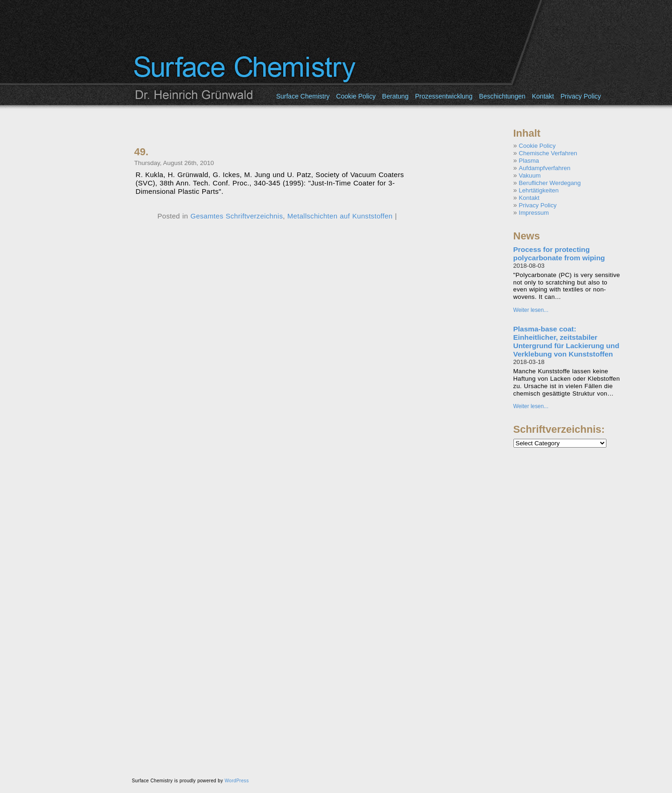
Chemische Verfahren (548, 153)
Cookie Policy (356, 96)
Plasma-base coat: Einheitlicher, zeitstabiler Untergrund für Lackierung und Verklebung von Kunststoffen (566, 341)
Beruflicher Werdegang (550, 183)
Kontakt (543, 96)
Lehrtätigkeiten (539, 190)
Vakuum (530, 175)
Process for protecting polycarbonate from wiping (559, 254)
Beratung (396, 96)
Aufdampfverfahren (545, 168)
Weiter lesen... (531, 310)
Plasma (529, 161)
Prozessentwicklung (444, 96)
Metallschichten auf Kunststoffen (340, 216)
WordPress (237, 781)
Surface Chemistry (303, 96)
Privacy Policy (581, 96)
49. (142, 152)
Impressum (534, 213)
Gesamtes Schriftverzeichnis (236, 216)
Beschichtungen (502, 96)
